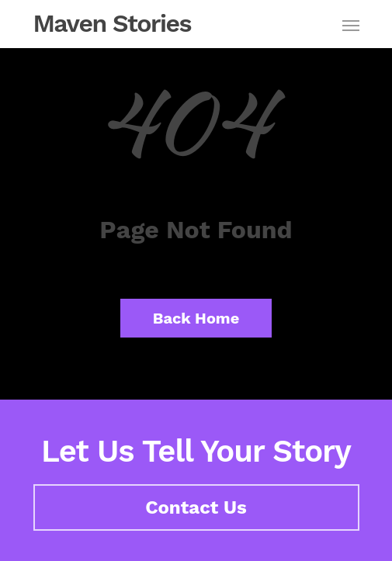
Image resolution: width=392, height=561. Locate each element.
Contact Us (196, 507)
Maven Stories (113, 23)
